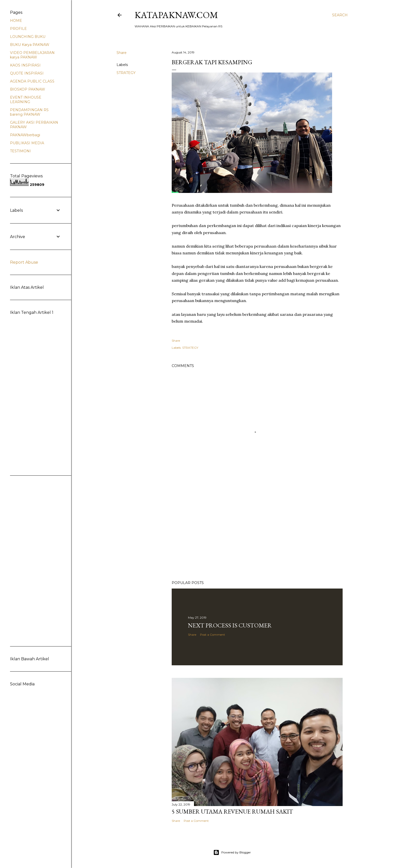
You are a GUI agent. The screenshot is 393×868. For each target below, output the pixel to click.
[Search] (340, 15)
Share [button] (122, 53)
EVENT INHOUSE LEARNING (26, 100)
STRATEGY (126, 73)
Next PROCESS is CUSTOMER (230, 625)
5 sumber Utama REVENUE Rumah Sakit (232, 811)
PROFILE (18, 29)
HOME (16, 21)
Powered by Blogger (232, 852)
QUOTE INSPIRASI (27, 73)
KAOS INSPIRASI (25, 65)
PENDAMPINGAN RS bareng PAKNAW (29, 112)
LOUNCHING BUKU (28, 37)
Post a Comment (213, 635)
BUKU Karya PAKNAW (30, 45)
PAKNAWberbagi (25, 135)
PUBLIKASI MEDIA (27, 143)
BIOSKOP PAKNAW (28, 89)
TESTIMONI (20, 151)
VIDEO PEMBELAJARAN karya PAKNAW (32, 55)
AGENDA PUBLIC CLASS (32, 81)
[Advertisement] (257, 533)
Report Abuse (24, 262)
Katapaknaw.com (176, 15)
